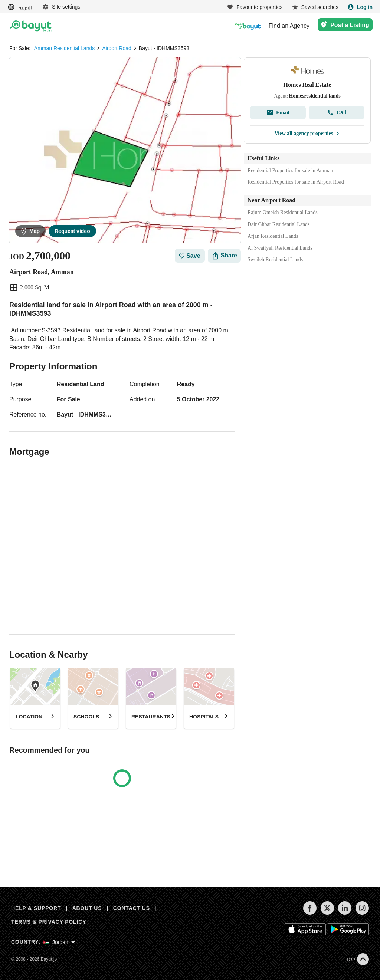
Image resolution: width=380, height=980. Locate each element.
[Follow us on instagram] (362, 913)
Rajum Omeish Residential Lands (283, 212)
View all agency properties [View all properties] (307, 133)
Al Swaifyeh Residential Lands (280, 248)
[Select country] (59, 942)
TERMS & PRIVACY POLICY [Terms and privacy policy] (49, 922)
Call (337, 112)
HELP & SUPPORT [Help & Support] (36, 908)
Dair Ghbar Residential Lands (279, 224)
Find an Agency (289, 26)
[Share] (224, 256)
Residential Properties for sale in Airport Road (296, 182)
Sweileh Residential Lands (275, 259)
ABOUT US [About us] (87, 908)
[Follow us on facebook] (310, 913)
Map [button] (30, 231)
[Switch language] (20, 7)
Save (190, 256)
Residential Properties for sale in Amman (290, 170)
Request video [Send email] (72, 231)
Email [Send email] (278, 112)
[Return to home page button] (31, 26)
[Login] (360, 7)
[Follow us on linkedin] (345, 913)
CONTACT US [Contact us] (132, 908)
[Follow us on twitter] (327, 913)
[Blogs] (248, 26)
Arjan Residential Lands (273, 236)
